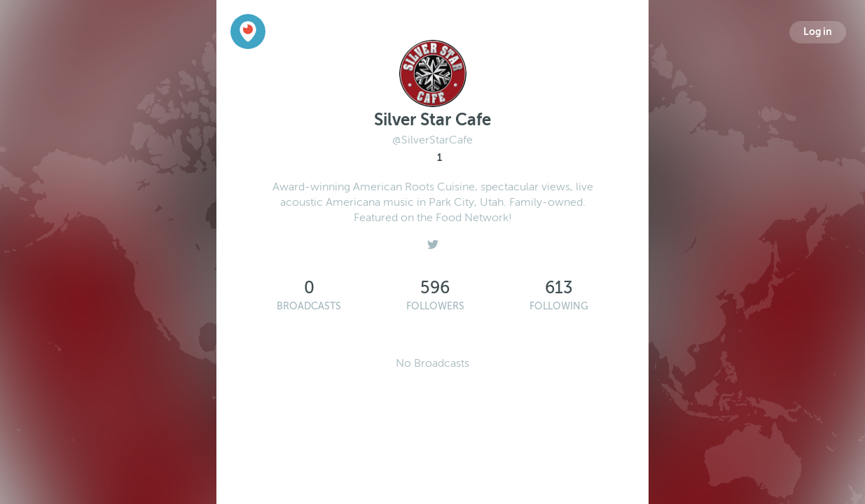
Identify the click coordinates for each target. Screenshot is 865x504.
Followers (435, 306)
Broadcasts (309, 306)
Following (559, 306)
